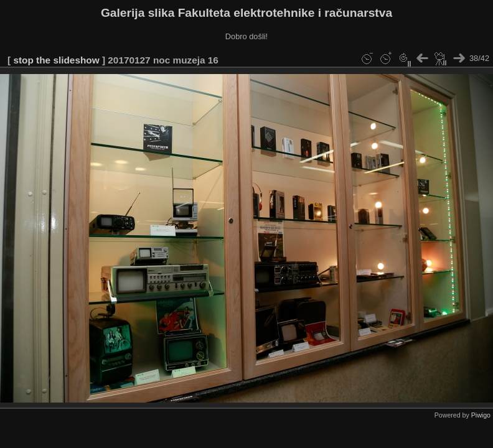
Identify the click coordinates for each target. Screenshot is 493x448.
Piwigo (481, 415)
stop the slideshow (56, 60)
